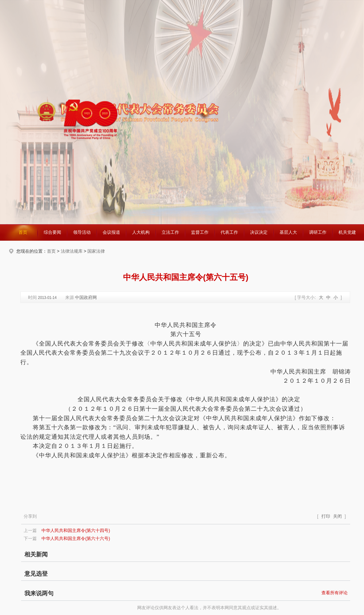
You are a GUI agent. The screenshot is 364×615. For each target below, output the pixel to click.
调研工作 (318, 232)
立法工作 (170, 232)
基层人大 (288, 232)
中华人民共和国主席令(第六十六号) (76, 539)
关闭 (337, 516)
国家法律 (96, 251)
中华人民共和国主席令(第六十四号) (76, 531)
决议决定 (259, 232)
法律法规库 (72, 251)
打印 (326, 516)
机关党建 (347, 232)
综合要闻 (52, 232)
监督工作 (200, 232)
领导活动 (82, 232)
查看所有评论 (335, 593)
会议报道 (111, 232)
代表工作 (229, 232)
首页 (23, 232)
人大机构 (141, 232)
